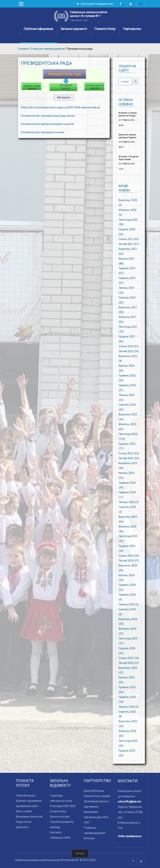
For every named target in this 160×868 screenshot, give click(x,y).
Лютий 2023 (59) (129, 458)
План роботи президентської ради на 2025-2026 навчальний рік (61, 107)
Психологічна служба (97, 796)
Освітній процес (26, 796)
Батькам (89, 838)
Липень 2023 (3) (129, 502)
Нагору (80, 853)
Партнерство (132, 29)
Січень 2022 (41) (129, 346)
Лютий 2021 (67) (129, 244)
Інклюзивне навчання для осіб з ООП (96, 817)
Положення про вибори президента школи (47, 124)
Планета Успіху (105, 29)
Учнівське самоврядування (47, 49)
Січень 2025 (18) (129, 658)
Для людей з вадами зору (95, 4)
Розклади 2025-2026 (63, 806)
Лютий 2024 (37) (129, 561)
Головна (23, 49)
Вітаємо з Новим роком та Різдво (128, 114)
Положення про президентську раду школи (48, 116)
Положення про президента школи (43, 132)
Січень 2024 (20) (129, 556)
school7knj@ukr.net (129, 802)
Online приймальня (130, 836)
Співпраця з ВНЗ (60, 838)
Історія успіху (58, 811)
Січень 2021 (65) (129, 239)
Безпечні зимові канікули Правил (127, 136)
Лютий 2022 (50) (129, 351)
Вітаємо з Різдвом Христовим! (128, 158)
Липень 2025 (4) (129, 707)
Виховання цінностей (29, 817)
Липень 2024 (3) (129, 604)
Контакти (56, 832)
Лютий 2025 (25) (129, 663)
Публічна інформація (38, 29)
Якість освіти (24, 811)
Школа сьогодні (60, 817)
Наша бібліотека (94, 791)
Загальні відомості (74, 29)
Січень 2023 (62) (129, 453)
